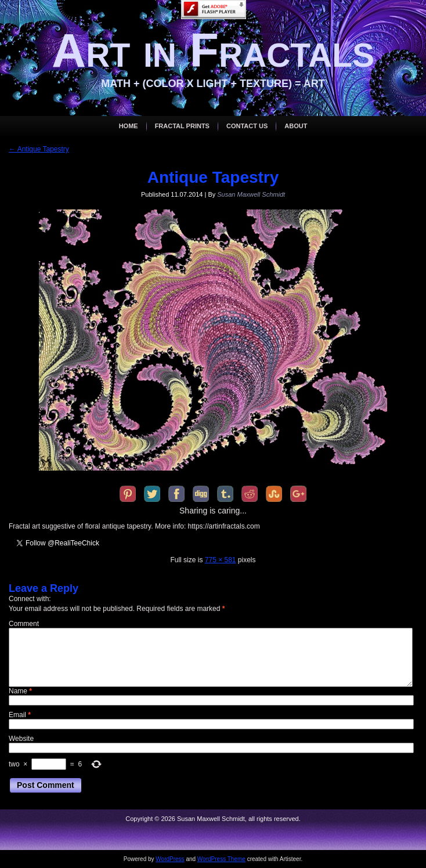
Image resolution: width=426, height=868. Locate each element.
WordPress (170, 859)
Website (21, 739)
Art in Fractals (213, 50)
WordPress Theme (221, 859)
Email (20, 715)
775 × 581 (221, 560)
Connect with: (30, 599)
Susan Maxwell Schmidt (251, 194)
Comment (24, 624)
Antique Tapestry (39, 149)
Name (20, 691)
